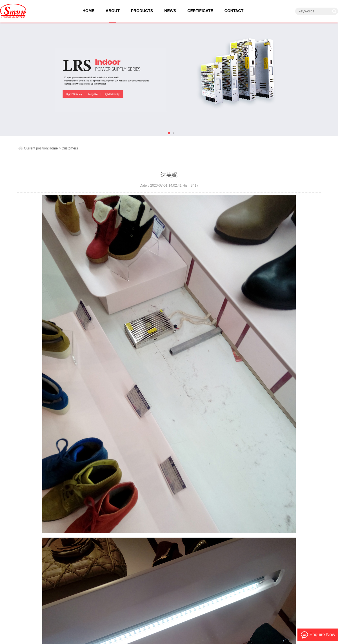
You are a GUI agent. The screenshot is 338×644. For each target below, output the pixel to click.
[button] (169, 133)
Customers (70, 148)
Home (53, 148)
